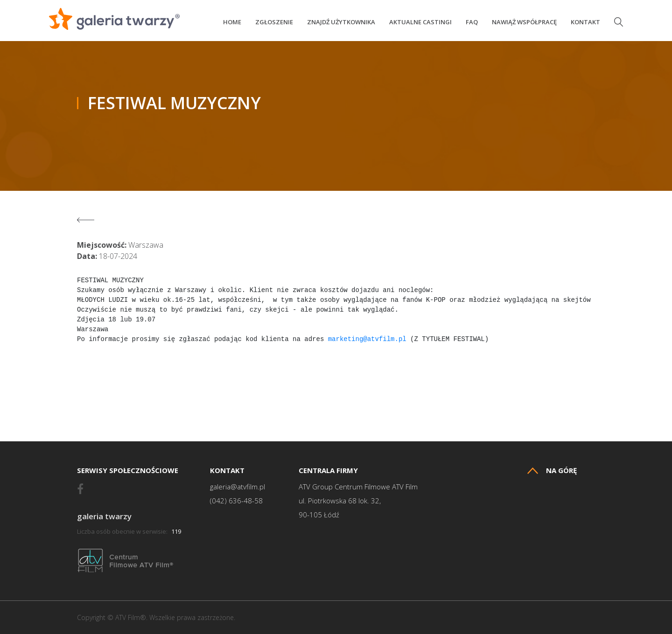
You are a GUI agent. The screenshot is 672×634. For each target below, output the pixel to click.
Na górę (552, 470)
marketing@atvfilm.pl (367, 339)
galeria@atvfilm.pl (238, 487)
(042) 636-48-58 (236, 501)
